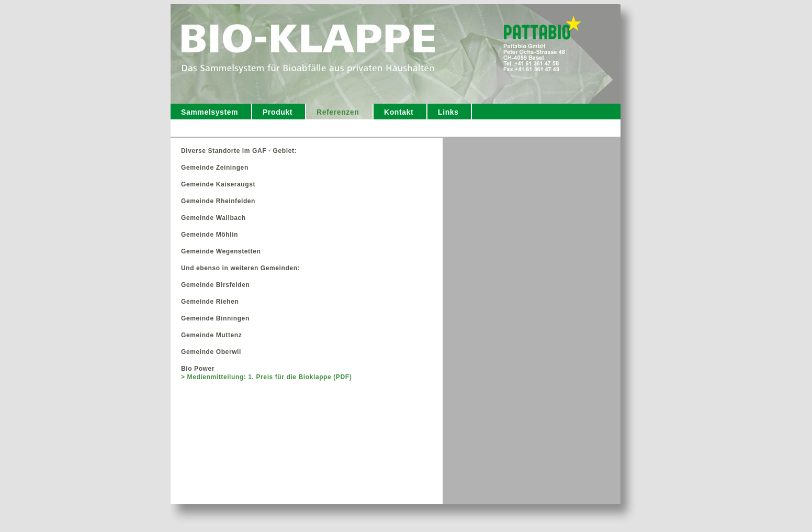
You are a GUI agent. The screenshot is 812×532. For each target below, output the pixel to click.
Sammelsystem (210, 112)
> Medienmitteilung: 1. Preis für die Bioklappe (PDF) (266, 377)
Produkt (278, 112)
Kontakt (399, 112)
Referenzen (338, 112)
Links (448, 112)
